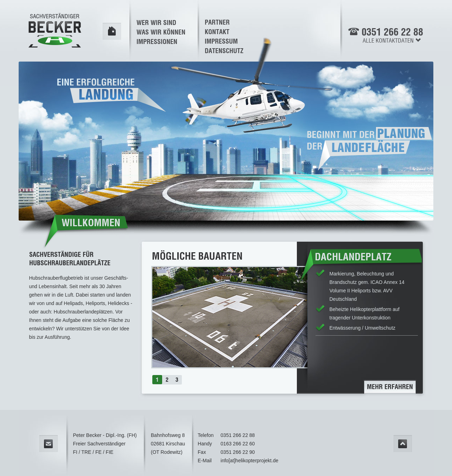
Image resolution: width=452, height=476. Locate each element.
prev (139, 309)
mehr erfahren (390, 387)
